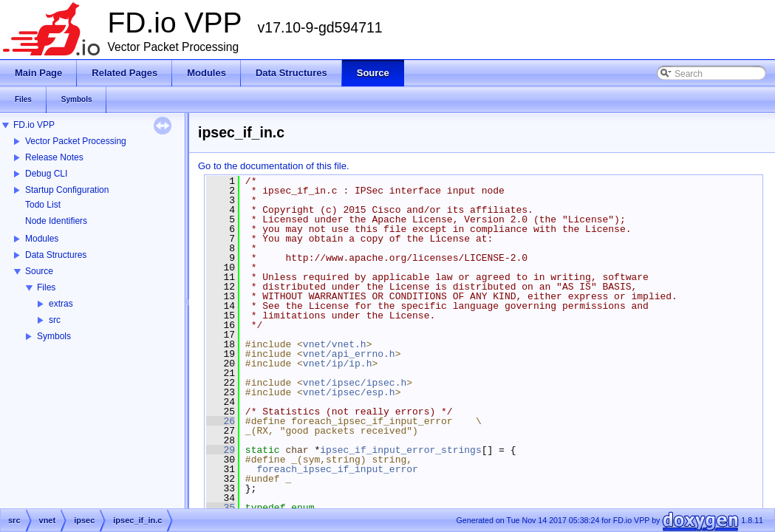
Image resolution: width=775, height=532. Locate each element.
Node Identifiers (56, 221)
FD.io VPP (34, 125)
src (55, 320)
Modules (42, 239)
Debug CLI (46, 174)
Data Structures (56, 255)
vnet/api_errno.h (349, 354)
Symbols (54, 336)
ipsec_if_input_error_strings (400, 450)
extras (61, 304)
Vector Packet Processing (76, 141)
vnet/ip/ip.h (338, 364)
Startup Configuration (67, 190)
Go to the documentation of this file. (274, 166)
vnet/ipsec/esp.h (349, 392)
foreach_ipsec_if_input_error (337, 469)
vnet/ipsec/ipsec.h (355, 383)
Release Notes (54, 157)
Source (39, 271)
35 (221, 508)
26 (221, 421)
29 (221, 450)
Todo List (43, 205)
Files (46, 287)
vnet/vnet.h (335, 344)
